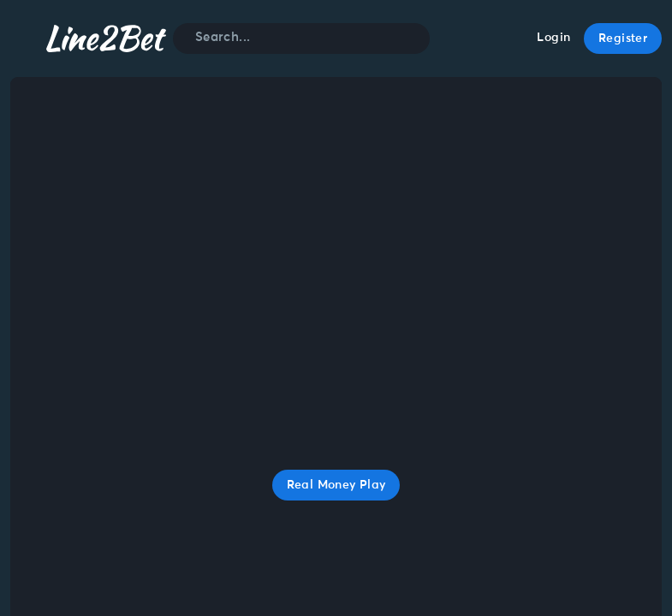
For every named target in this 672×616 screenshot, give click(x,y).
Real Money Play (336, 485)
